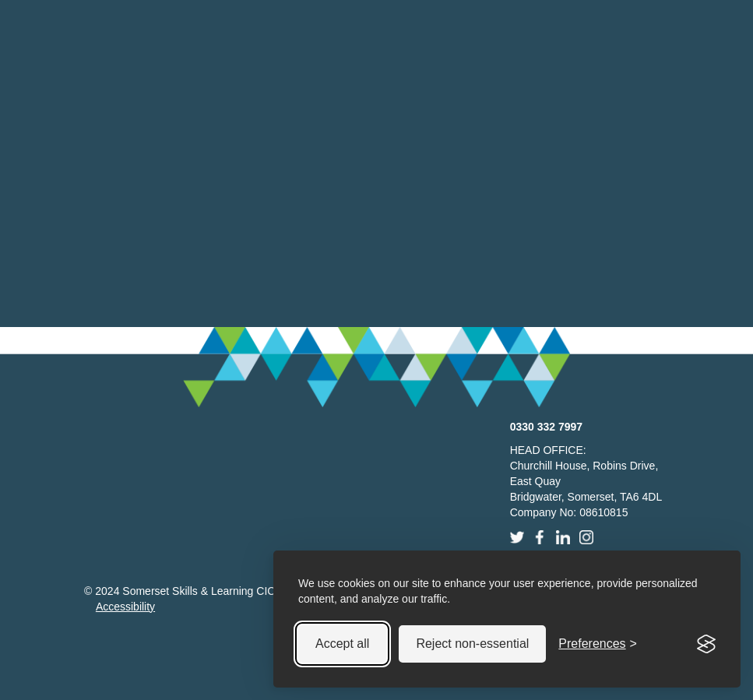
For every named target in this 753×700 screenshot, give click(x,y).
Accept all (342, 644)
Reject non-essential (472, 644)
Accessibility (125, 607)
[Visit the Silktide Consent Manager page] (706, 644)
